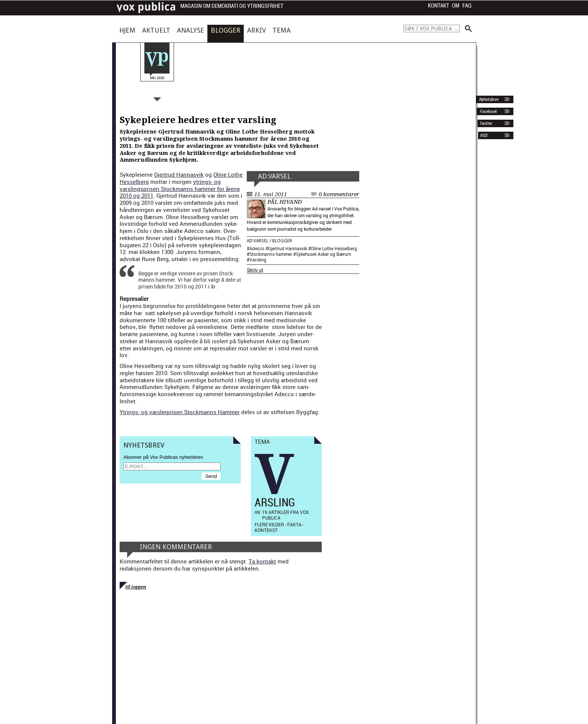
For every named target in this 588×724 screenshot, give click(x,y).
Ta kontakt (262, 561)
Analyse (190, 30)
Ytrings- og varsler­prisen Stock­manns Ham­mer (180, 412)
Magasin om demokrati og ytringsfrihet (232, 6)
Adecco (257, 248)
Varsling (258, 260)
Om (456, 6)
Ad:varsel (274, 176)
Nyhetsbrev (488, 99)
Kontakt (439, 6)
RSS (484, 135)
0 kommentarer (339, 194)
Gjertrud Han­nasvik (179, 174)
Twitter (486, 123)
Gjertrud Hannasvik (288, 248)
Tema (282, 30)
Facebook (487, 111)
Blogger (226, 30)
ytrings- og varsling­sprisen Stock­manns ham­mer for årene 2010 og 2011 (180, 189)
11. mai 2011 (271, 194)
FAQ (467, 6)
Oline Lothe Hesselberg (334, 248)
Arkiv (256, 30)
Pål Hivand (285, 202)
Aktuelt (156, 30)
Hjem (127, 30)
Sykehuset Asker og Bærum (323, 254)
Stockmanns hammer (271, 254)
